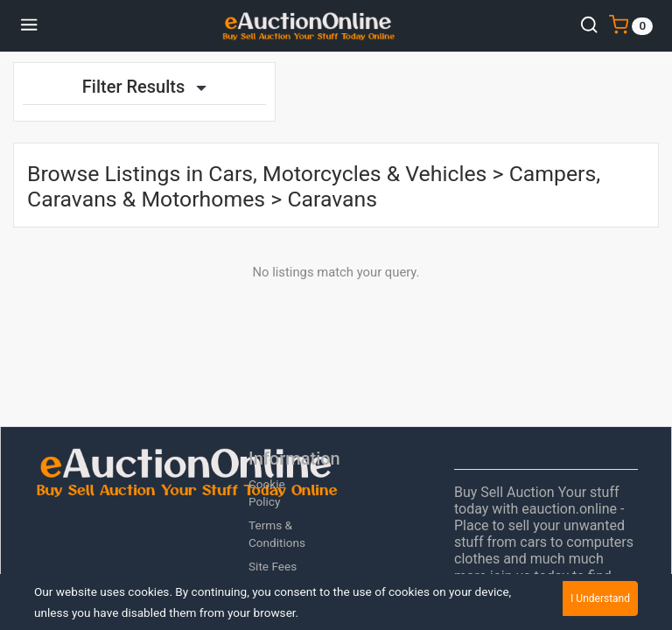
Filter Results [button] (144, 87)
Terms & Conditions (277, 534)
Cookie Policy (267, 493)
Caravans (332, 199)
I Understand (600, 598)
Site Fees (273, 566)
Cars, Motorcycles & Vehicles (347, 174)
